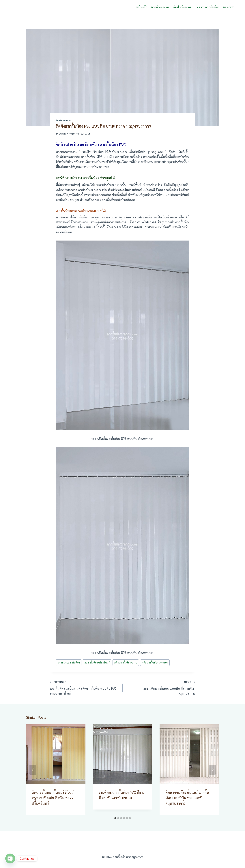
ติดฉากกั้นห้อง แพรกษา (155, 662)
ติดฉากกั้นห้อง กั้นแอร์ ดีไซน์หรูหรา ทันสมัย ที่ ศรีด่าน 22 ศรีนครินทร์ (53, 798)
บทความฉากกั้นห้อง (207, 7)
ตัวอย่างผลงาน (160, 7)
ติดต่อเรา (229, 7)
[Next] (212, 770)
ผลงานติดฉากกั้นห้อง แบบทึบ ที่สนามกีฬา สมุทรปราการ (160, 687)
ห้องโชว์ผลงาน (182, 7)
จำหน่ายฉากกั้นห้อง (69, 662)
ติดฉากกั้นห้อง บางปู (126, 662)
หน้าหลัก (142, 7)
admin (62, 133)
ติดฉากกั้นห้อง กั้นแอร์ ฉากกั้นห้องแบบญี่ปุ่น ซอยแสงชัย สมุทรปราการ (187, 798)
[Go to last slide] (33, 770)
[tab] (115, 818)
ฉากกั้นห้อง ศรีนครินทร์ (97, 662)
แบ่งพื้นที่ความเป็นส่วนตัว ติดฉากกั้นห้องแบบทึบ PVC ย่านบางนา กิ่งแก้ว (85, 687)
